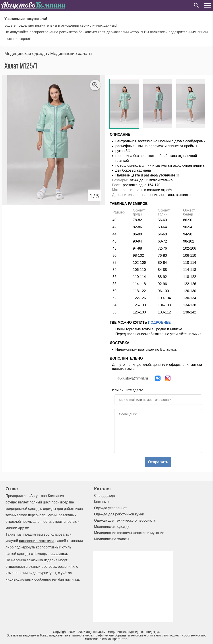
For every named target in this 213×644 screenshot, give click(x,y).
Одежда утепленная (111, 508)
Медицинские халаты (71, 54)
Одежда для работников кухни (119, 514)
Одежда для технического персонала (125, 520)
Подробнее (159, 322)
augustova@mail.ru (133, 378)
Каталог (103, 489)
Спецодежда (105, 496)
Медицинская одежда (26, 54)
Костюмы (102, 502)
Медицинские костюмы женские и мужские (129, 533)
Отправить (158, 462)
